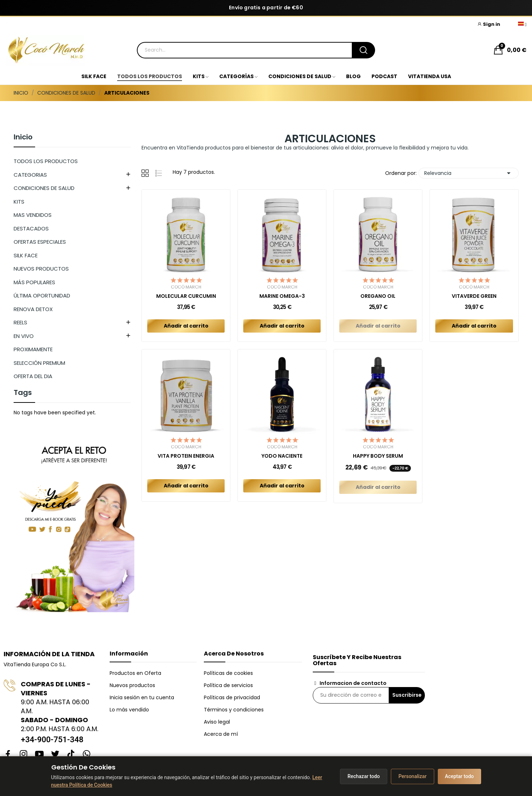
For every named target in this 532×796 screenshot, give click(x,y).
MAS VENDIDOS (33, 215)
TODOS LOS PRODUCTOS (46, 161)
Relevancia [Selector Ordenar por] (469, 173)
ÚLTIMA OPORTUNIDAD (42, 295)
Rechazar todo (364, 776)
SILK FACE (26, 255)
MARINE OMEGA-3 (282, 296)
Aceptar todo (459, 776)
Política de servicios (228, 685)
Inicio (23, 138)
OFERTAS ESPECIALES (40, 242)
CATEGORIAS (30, 175)
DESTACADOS (31, 228)
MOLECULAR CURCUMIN (186, 296)
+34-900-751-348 (52, 740)
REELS (20, 322)
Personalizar (412, 776)
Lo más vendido (129, 710)
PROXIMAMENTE (33, 349)
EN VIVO (24, 336)
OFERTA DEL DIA (33, 376)
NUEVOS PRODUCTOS (41, 269)
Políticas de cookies (228, 673)
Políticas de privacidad (232, 697)
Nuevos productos (132, 685)
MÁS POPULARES (34, 282)
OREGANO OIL (378, 296)
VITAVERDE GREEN (474, 296)
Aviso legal (217, 722)
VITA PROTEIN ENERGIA (186, 456)
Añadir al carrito (186, 326)
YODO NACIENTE (282, 456)
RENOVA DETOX (33, 309)
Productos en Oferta (135, 673)
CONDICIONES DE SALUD (44, 188)
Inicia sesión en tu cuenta (142, 697)
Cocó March (186, 287)
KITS (19, 202)
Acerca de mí (221, 734)
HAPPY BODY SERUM (378, 456)
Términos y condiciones (234, 710)
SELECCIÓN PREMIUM (39, 363)
